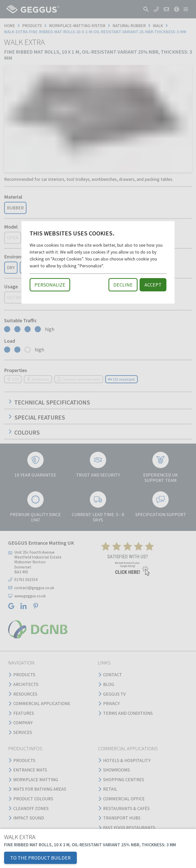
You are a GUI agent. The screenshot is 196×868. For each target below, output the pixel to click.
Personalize (50, 285)
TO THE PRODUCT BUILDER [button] (40, 858)
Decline (123, 285)
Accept (153, 285)
